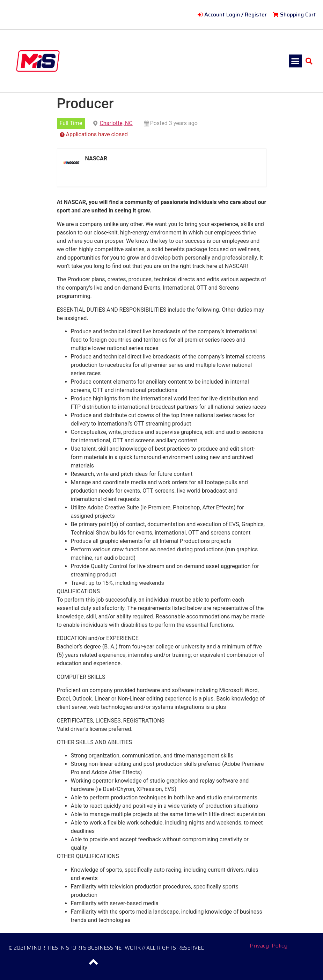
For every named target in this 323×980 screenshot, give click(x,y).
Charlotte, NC (116, 123)
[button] (295, 61)
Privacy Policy (269, 946)
